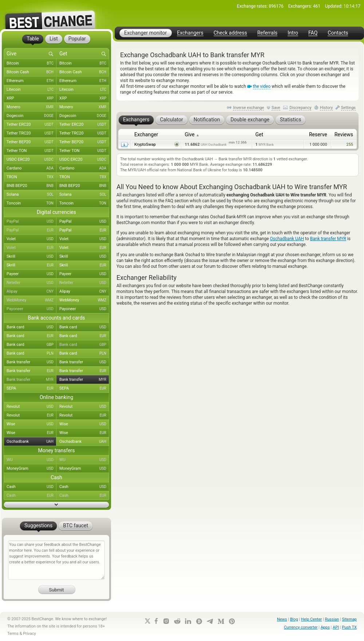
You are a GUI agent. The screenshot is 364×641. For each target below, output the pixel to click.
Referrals (268, 33)
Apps (325, 627)
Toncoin (31, 203)
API (336, 627)
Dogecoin (31, 116)
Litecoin (31, 90)
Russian (332, 619)
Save (276, 108)
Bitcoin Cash (31, 72)
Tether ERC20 (31, 125)
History (326, 108)
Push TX (349, 627)
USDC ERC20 (31, 160)
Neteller (31, 283)
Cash (31, 487)
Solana (31, 195)
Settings (348, 108)
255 (350, 144)
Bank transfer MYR (328, 239)
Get (260, 134)
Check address (230, 33)
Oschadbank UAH (287, 239)
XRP (31, 98)
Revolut (31, 407)
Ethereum (31, 81)
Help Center (312, 619)
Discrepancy (300, 108)
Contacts (338, 33)
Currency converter (301, 627)
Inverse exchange (248, 108)
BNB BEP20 (31, 186)
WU (31, 460)
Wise (31, 424)
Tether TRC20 (31, 133)
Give (192, 134)
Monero (31, 107)
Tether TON (31, 151)
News (282, 619)
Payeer (31, 274)
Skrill (31, 257)
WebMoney (31, 300)
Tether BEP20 (31, 142)
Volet (31, 239)
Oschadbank (31, 442)
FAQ (313, 33)
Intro (293, 33)
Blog (294, 619)
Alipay (31, 292)
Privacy (29, 634)
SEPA (31, 388)
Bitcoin (31, 63)
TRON (31, 177)
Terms (13, 634)
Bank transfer (31, 362)
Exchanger (146, 134)
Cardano (31, 168)
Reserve (318, 134)
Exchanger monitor (145, 33)
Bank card (31, 327)
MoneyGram (31, 469)
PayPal (31, 222)
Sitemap (349, 619)
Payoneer (31, 309)
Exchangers (190, 33)
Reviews (344, 134)
